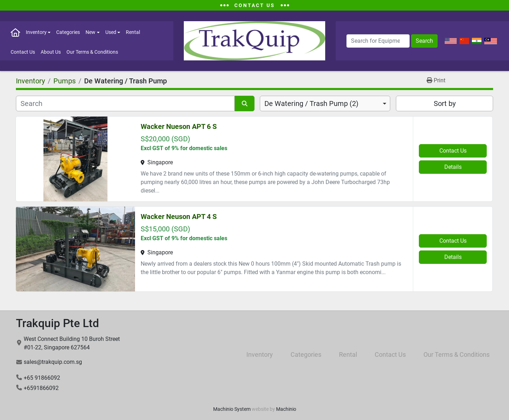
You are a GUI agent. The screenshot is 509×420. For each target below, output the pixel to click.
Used (111, 32)
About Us (51, 52)
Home (15, 32)
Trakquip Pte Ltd (57, 323)
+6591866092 (41, 388)
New (90, 32)
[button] (38, 32)
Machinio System (232, 409)
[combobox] (325, 103)
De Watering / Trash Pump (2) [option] (311, 103)
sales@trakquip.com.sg (53, 362)
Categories (68, 32)
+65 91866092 (42, 378)
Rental (133, 32)
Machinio (286, 409)
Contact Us (23, 52)
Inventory (36, 32)
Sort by (445, 103)
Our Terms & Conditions (92, 52)
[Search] (378, 41)
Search (424, 41)
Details (453, 167)
